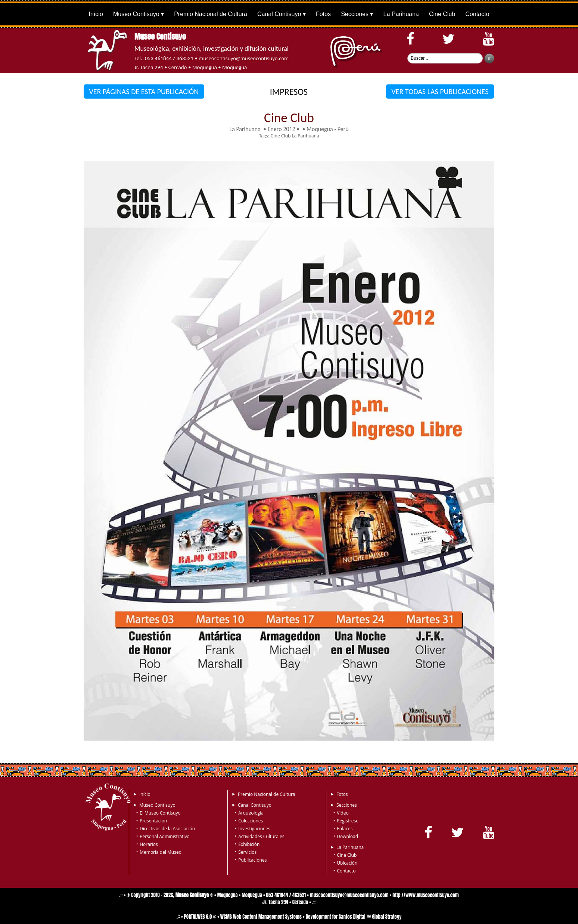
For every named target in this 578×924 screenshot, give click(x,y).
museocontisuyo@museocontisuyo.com (244, 58)
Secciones (355, 14)
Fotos (323, 14)
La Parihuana (401, 14)
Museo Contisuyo (136, 14)
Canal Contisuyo (279, 14)
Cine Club (442, 14)
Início (96, 14)
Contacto (477, 14)
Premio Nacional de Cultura (211, 14)
